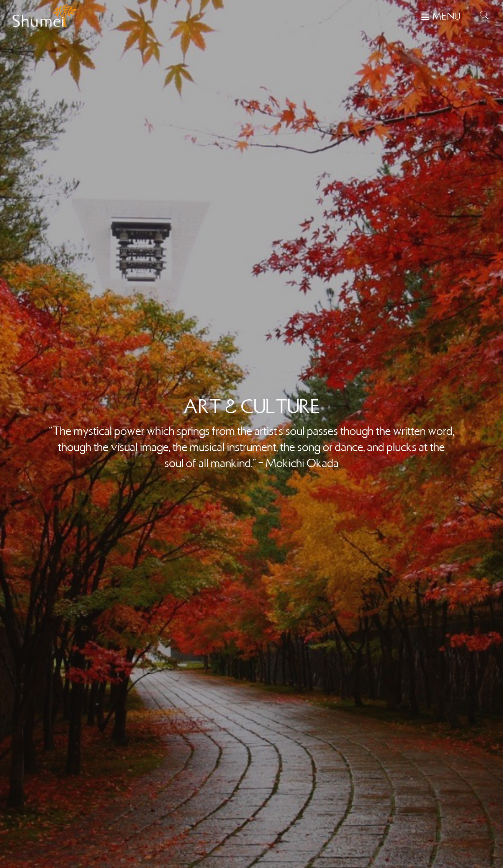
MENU (447, 17)
